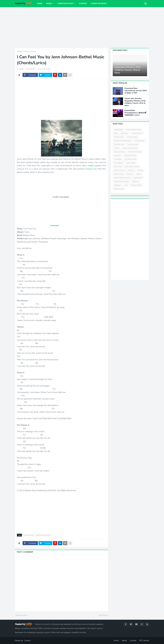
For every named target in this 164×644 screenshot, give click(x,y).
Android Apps (118, 130)
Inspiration (117, 156)
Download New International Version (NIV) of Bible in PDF (136, 91)
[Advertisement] (82, 28)
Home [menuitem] (40, 4)
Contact (133, 640)
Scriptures (131, 170)
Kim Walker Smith (131, 159)
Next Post (103, 615)
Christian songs (30, 51)
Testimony (135, 181)
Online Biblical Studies (132, 167)
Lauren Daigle (131, 163)
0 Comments (45, 69)
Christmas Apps (119, 144)
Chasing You (91, 169)
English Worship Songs (43, 535)
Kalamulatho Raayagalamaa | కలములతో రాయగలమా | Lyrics (135, 113)
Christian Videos (132, 137)
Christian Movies (137, 133)
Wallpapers (118, 185)
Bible (116, 133)
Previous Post (22, 615)
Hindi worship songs (135, 152)
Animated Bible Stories (134, 130)
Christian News (119, 137)
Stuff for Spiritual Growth (122, 178)
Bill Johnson (125, 133)
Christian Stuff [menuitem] (65, 4)
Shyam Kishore (119, 174)
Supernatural (138, 178)
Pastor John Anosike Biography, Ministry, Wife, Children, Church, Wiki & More (128, 69)
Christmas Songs (133, 144)
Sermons (140, 170)
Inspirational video (130, 156)
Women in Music (137, 185)
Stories (139, 174)
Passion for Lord (119, 170)
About (124, 640)
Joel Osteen (118, 159)
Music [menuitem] (49, 4)
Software (130, 174)
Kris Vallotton (118, 163)
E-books (117, 148)
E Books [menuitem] (83, 4)
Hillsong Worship (120, 152)
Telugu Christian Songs (121, 181)
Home (19, 51)
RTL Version (144, 640)
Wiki (126, 185)
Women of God (119, 189)
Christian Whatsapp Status (123, 141)
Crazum (28, 640)
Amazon (54, 225)
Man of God (118, 167)
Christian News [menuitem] (99, 4)
